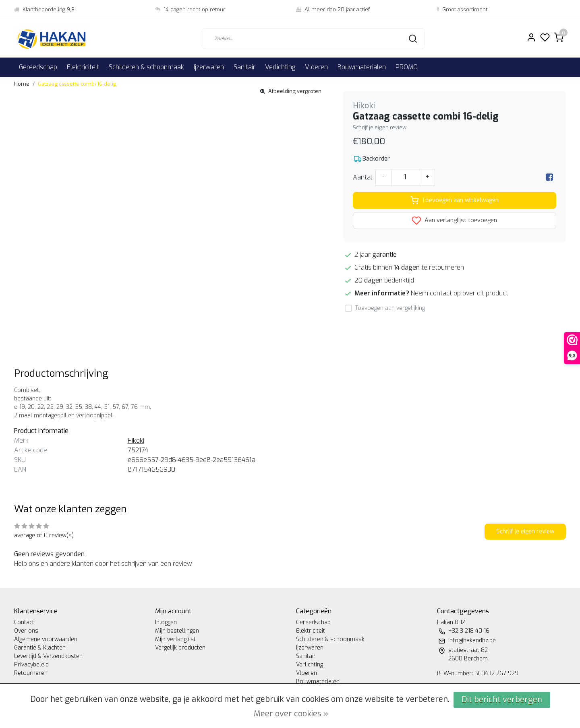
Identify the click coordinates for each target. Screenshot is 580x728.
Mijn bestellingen (177, 631)
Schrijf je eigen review (380, 127)
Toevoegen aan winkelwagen (455, 200)
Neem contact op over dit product (460, 293)
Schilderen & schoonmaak (146, 67)
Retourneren (31, 673)
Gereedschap (38, 67)
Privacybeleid (31, 665)
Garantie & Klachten (40, 648)
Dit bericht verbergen (502, 700)
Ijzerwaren (209, 67)
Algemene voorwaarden (46, 639)
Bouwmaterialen (362, 67)
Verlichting (280, 67)
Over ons (26, 631)
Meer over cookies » (291, 714)
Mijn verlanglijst (175, 639)
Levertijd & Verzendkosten (48, 656)
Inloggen (166, 622)
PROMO (407, 67)
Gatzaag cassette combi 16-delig (77, 84)
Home (22, 84)
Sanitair (244, 67)
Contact (24, 622)
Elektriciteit (83, 67)
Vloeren (316, 67)
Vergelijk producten (180, 648)
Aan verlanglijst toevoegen (454, 221)
